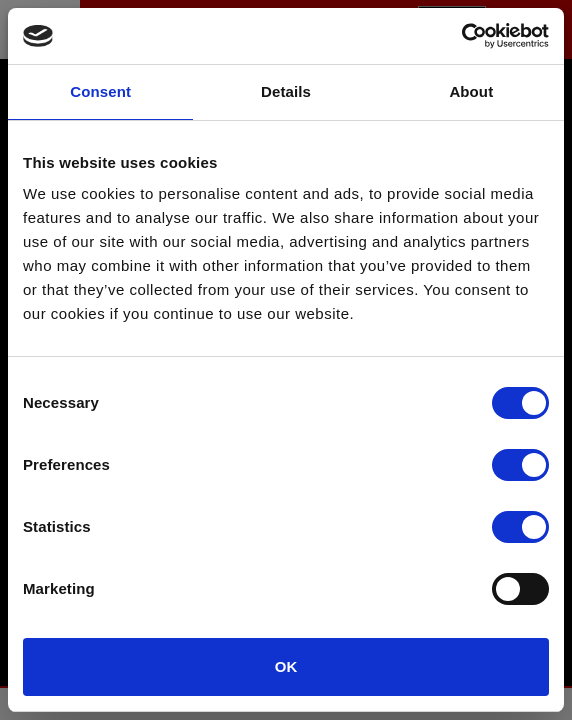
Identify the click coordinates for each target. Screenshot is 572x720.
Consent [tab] (100, 91)
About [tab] (471, 91)
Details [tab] (286, 91)
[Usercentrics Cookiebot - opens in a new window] (461, 36)
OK (286, 666)
